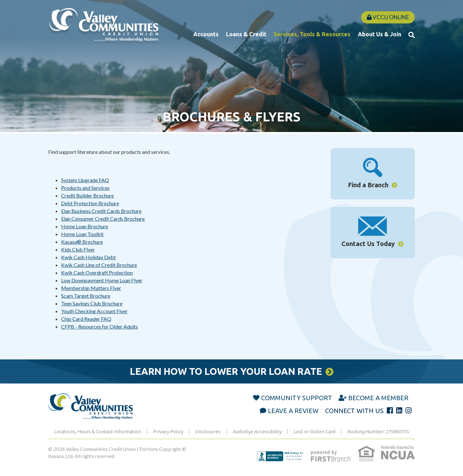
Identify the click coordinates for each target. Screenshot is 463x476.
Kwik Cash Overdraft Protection (97, 273)
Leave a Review (293, 411)
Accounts (206, 34)
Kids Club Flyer (78, 249)
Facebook (390, 410)
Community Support (297, 398)
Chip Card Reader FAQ (86, 319)
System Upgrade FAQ (85, 180)
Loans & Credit (246, 34)
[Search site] (412, 35)
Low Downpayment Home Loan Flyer (102, 280)
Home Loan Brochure (85, 226)
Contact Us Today (368, 244)
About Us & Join (380, 34)
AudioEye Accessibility (257, 432)
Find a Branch (368, 185)
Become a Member (378, 398)
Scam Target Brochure (86, 296)
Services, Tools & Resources (312, 34)
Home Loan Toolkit (82, 234)
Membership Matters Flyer (91, 288)
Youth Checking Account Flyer (94, 311)
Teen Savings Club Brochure (92, 303)
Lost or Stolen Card (314, 432)
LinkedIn (399, 410)
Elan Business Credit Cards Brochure (101, 211)
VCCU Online (388, 17)
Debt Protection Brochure (90, 203)
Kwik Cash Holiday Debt (88, 257)
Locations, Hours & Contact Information (98, 432)
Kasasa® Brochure (82, 242)
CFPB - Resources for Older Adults (100, 326)
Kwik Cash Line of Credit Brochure (99, 265)
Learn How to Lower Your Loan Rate (226, 371)
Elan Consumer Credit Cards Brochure (103, 219)
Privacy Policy (168, 432)
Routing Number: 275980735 (378, 432)
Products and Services (85, 188)
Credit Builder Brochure (87, 195)
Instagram (409, 410)
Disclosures (208, 432)
